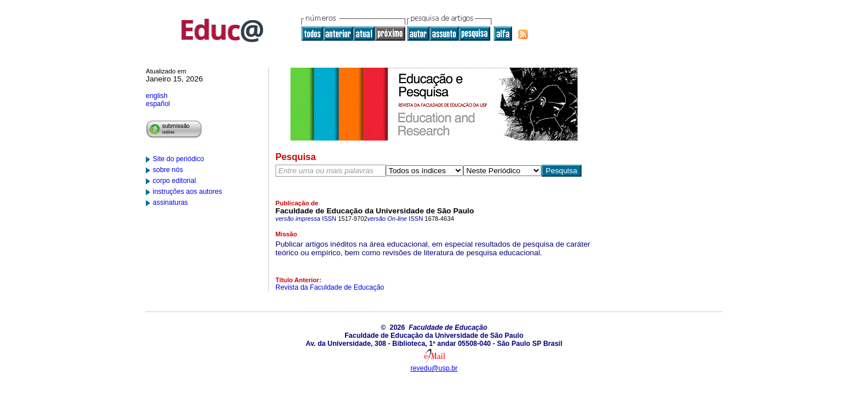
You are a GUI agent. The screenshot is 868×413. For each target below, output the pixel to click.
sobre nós (168, 170)
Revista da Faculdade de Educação (330, 287)
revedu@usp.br (434, 368)
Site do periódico (178, 159)
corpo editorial (174, 181)
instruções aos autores (187, 192)
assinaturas (170, 202)
